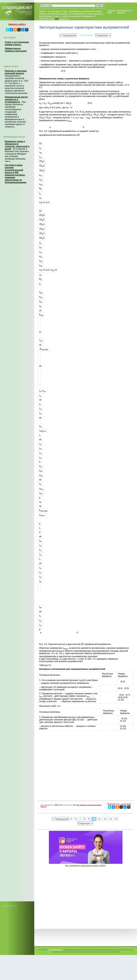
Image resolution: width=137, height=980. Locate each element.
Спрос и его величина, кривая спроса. (17, 43)
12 (105, 819)
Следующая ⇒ (103, 35)
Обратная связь (112, 11)
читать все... (64, 19)
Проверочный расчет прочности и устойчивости (16, 99)
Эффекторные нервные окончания (16, 50)
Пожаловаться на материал (124, 11)
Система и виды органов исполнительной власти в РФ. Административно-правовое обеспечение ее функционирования (15, 174)
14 (116, 819)
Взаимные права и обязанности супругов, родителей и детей (17, 145)
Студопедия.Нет (55, 950)
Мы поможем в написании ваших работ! (86, 866)
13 (111, 819)
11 (99, 819)
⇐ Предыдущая (68, 35)
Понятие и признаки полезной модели (16, 72)
